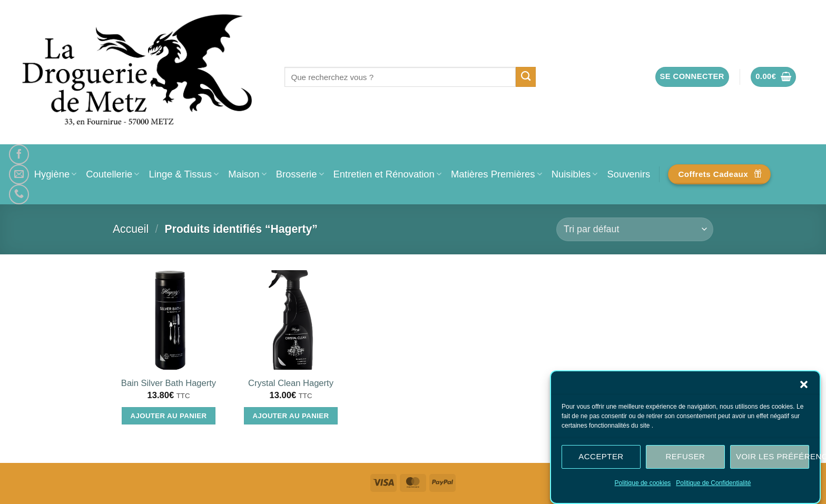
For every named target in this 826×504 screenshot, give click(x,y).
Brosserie (300, 174)
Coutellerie (112, 174)
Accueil (131, 229)
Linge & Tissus (184, 174)
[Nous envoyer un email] (19, 174)
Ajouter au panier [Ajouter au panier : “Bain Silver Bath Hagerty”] (169, 416)
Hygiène (56, 174)
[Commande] (635, 229)
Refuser (686, 456)
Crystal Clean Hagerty (291, 383)
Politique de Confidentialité (713, 483)
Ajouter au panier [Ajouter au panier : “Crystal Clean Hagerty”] (291, 416)
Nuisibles (575, 174)
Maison (247, 174)
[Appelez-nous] (19, 194)
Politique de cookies (643, 483)
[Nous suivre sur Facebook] (19, 154)
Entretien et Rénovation (387, 174)
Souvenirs (628, 174)
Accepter (601, 456)
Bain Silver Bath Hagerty (169, 383)
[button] (804, 384)
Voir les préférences (773, 456)
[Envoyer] (526, 77)
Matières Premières (496, 174)
